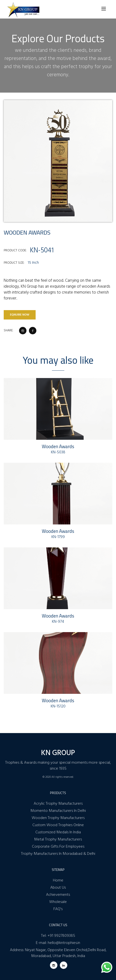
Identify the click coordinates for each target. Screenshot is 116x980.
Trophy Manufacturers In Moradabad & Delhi (58, 854)
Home (58, 880)
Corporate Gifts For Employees (58, 847)
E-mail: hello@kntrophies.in (58, 943)
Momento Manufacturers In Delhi (58, 811)
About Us (58, 888)
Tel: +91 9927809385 (58, 936)
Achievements (58, 895)
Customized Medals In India (58, 832)
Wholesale (58, 902)
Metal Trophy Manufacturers (58, 840)
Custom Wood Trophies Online (58, 825)
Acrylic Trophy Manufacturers (58, 804)
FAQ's (58, 909)
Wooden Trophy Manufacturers (58, 818)
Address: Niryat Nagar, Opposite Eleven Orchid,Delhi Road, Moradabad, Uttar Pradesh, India (58, 953)
